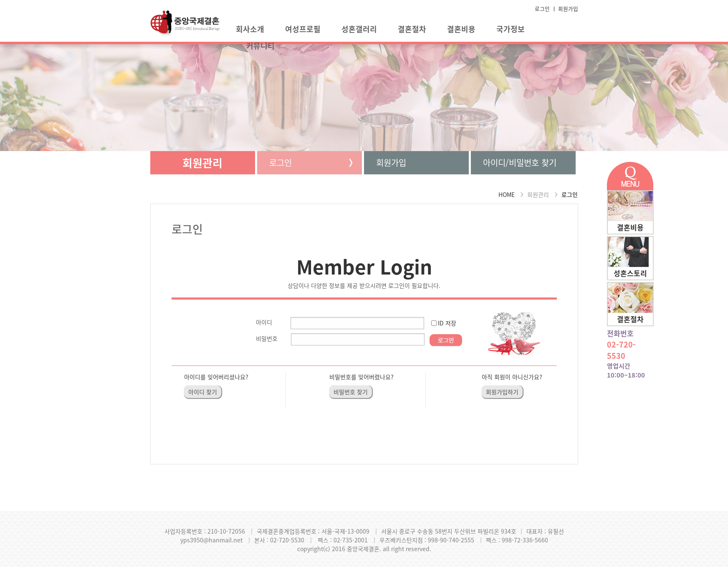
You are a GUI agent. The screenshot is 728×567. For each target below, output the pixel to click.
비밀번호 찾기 (351, 392)
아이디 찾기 (203, 392)
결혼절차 (412, 29)
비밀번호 (267, 338)
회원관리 (202, 163)
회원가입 (568, 9)
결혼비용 (461, 29)
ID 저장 (447, 323)
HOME (507, 194)
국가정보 (511, 29)
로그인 (542, 9)
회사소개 (250, 29)
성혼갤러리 (359, 29)
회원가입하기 (502, 392)
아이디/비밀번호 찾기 (520, 163)
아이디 (264, 322)
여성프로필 (303, 29)
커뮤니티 (260, 46)
